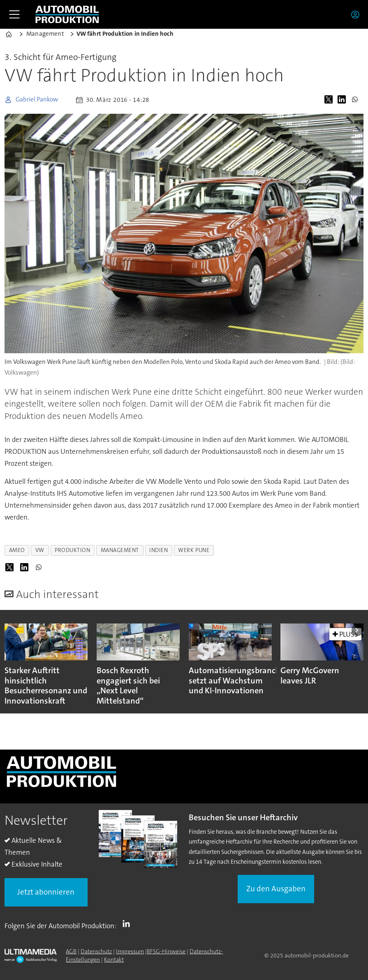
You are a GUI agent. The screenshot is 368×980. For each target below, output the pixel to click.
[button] (358, 630)
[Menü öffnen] (14, 14)
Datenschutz (96, 951)
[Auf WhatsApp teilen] (356, 100)
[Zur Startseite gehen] (67, 14)
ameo (17, 550)
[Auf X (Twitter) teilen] (330, 100)
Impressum (130, 951)
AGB (71, 951)
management (120, 550)
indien (159, 550)
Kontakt (114, 959)
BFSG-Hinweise (166, 951)
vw (40, 550)
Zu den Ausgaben (276, 889)
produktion (72, 550)
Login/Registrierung (357, 14)
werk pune (194, 550)
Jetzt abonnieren (46, 892)
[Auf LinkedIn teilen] (343, 100)
